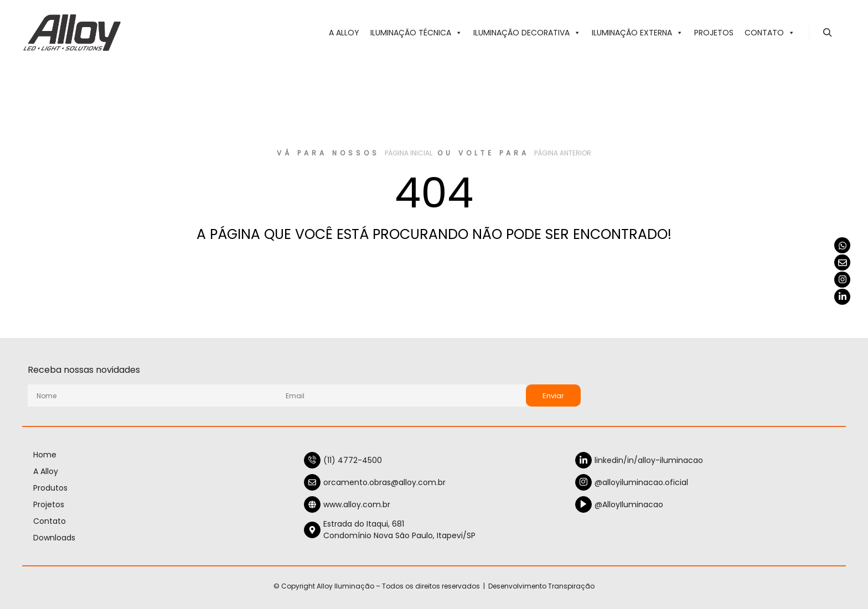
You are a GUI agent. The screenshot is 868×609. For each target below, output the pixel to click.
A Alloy (344, 33)
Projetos (714, 33)
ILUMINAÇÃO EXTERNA (637, 33)
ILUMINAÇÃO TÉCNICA (416, 33)
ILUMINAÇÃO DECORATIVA (527, 33)
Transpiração (571, 586)
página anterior (563, 153)
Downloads (54, 538)
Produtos (50, 488)
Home (45, 455)
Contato (770, 33)
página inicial (409, 153)
